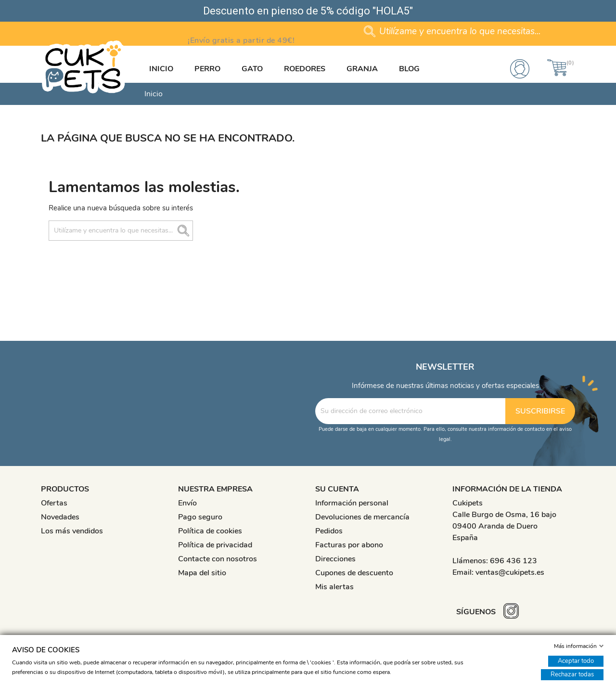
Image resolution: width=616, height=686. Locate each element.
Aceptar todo (576, 661)
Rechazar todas (572, 674)
